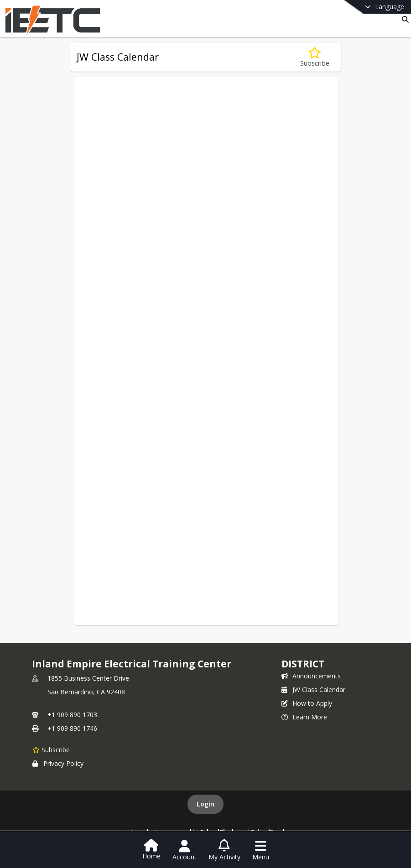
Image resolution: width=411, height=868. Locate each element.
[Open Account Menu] (185, 850)
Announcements (311, 676)
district (303, 664)
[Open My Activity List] (224, 850)
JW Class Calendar (313, 690)
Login (205, 804)
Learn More (304, 717)
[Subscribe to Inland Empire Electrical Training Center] (51, 749)
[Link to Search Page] (403, 19)
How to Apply (307, 703)
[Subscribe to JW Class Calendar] (315, 57)
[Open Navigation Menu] (261, 850)
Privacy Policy (58, 763)
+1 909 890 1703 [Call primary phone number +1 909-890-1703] (72, 715)
